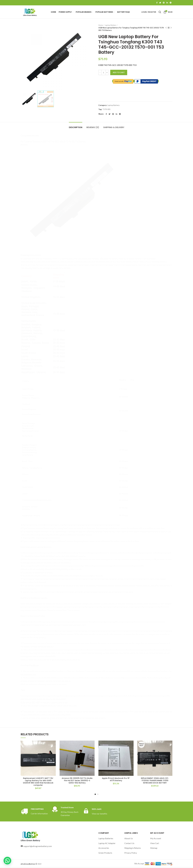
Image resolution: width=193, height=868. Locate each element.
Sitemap (154, 848)
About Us (129, 838)
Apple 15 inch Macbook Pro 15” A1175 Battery (116, 779)
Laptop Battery (111, 25)
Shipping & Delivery (114, 127)
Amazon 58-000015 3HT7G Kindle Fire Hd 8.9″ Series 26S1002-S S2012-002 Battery (77, 781)
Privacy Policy (131, 853)
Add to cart (119, 72)
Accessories (104, 848)
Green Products (105, 853)
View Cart (155, 843)
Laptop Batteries (106, 838)
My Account (156, 838)
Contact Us (129, 843)
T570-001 (106, 109)
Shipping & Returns (133, 848)
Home (101, 25)
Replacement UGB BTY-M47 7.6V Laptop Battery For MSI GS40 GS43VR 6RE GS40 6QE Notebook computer (38, 782)
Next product (171, 28)
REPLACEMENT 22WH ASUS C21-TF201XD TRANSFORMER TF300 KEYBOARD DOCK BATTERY (155, 781)
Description (76, 127)
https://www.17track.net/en (48, 538)
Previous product (166, 28)
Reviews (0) (93, 127)
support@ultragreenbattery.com (38, 846)
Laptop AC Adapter (107, 843)
